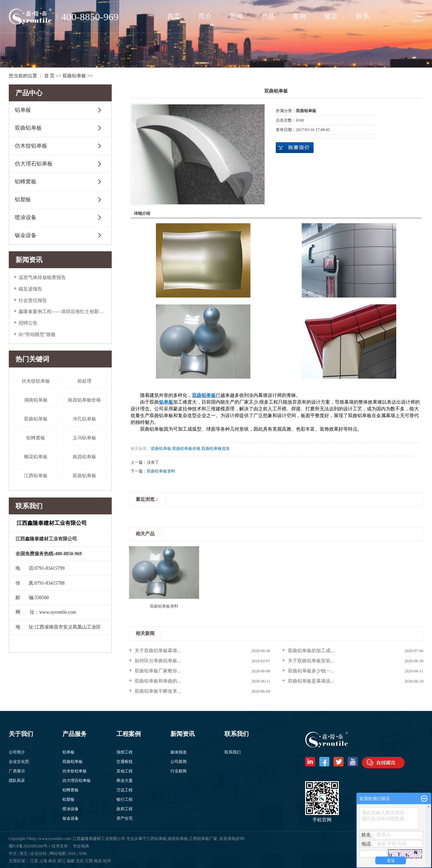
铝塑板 (23, 199)
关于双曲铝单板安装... (310, 661)
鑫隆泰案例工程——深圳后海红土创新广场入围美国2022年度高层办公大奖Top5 (63, 312)
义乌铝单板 (84, 438)
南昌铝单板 (84, 457)
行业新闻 (179, 771)
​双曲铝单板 (84, 476)
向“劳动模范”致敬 (37, 335)
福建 (71, 861)
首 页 (50, 76)
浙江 (61, 861)
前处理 (84, 381)
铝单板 (23, 110)
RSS (72, 853)
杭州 (107, 861)
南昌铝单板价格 (84, 400)
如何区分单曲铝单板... (157, 661)
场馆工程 (125, 752)
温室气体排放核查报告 (42, 277)
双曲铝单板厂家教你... (157, 671)
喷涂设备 (26, 217)
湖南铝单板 (36, 400)
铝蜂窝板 (26, 182)
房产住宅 (125, 818)
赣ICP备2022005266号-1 (30, 846)
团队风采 (17, 781)
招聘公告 (28, 323)
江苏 (34, 861)
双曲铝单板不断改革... (157, 691)
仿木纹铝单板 (31, 146)
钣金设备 (26, 235)
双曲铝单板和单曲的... (157, 681)
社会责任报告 (33, 300)
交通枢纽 (125, 762)
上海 (43, 861)
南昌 (98, 861)
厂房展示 (17, 771)
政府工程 (125, 809)
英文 (24, 853)
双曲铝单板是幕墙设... (310, 681)
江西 (89, 861)
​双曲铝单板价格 (186, 449)
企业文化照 (19, 762)
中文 (13, 853)
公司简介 (17, 752)
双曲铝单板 (74, 76)
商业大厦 (125, 781)
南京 (52, 861)
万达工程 (125, 790)
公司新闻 (179, 762)
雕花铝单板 (36, 457)
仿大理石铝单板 (34, 164)
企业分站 (38, 853)
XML (83, 853)
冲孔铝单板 (84, 419)
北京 (80, 861)
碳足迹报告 (30, 289)
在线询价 (295, 148)
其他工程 (125, 771)
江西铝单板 (36, 476)
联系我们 (233, 752)
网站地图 (58, 853)
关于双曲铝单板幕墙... (157, 651)
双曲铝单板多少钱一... (310, 671)
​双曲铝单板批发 (216, 449)
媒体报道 (179, 752)
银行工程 (125, 799)
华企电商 (81, 846)
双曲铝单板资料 (161, 471)
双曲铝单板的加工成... (310, 651)
